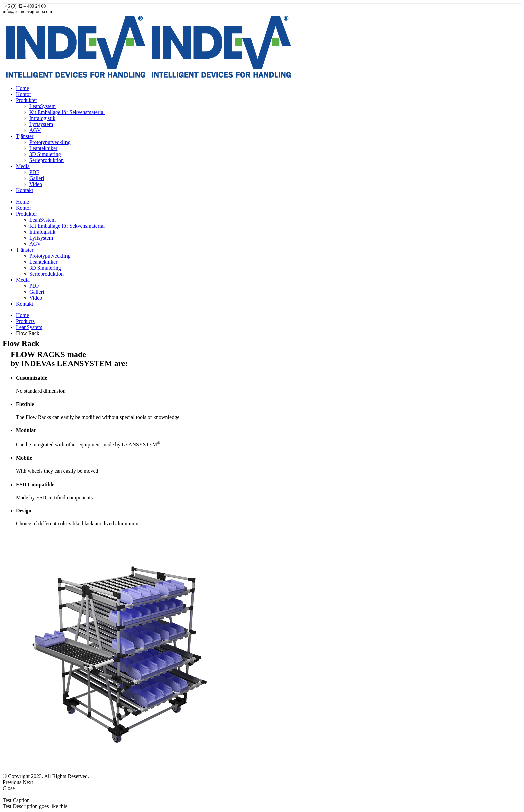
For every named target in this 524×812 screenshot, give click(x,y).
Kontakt (25, 190)
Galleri (37, 178)
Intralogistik (42, 118)
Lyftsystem (41, 124)
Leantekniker (43, 148)
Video (36, 184)
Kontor (24, 94)
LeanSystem (43, 106)
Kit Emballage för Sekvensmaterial (67, 112)
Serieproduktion (47, 160)
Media (23, 166)
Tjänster (25, 136)
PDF (34, 172)
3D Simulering (45, 154)
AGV (35, 130)
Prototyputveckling (50, 142)
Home (23, 88)
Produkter (27, 100)
